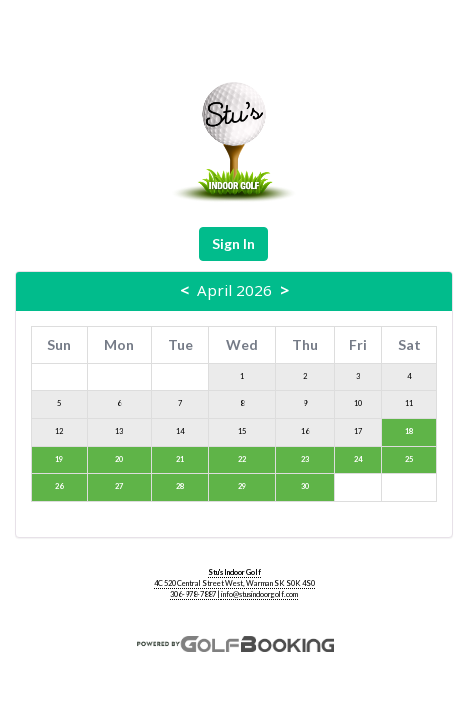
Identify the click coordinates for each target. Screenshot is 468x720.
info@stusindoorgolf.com (259, 594)
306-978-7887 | (195, 594)
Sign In (233, 243)
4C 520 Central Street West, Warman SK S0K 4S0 (234, 583)
